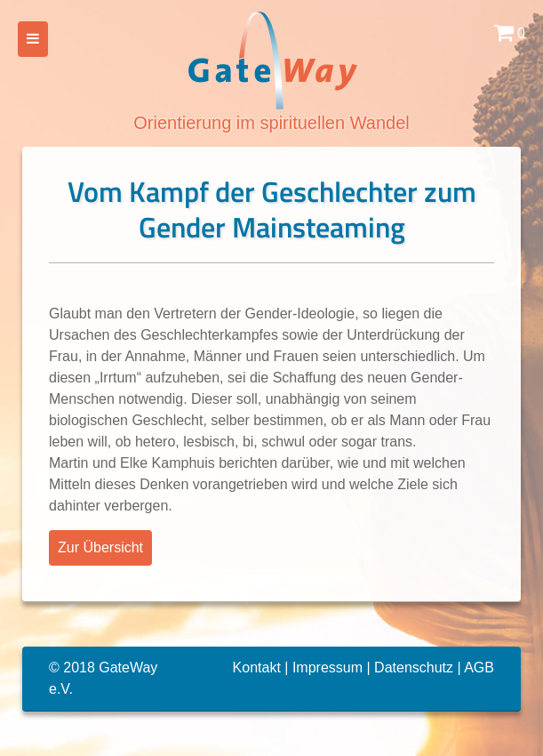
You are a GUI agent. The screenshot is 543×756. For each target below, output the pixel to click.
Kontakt (257, 668)
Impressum (327, 668)
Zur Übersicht (100, 547)
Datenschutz (414, 668)
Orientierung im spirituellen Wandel (271, 71)
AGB (479, 668)
